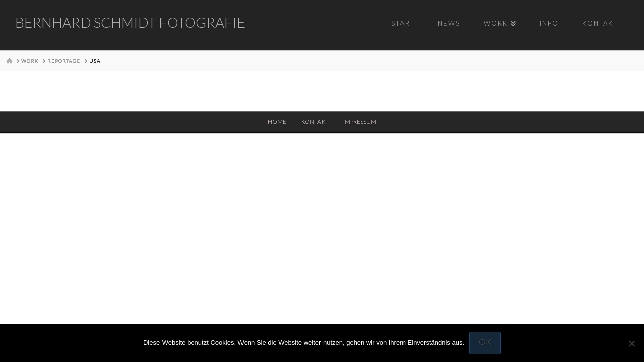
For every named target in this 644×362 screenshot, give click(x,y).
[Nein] (631, 343)
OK (485, 342)
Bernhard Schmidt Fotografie (130, 22)
